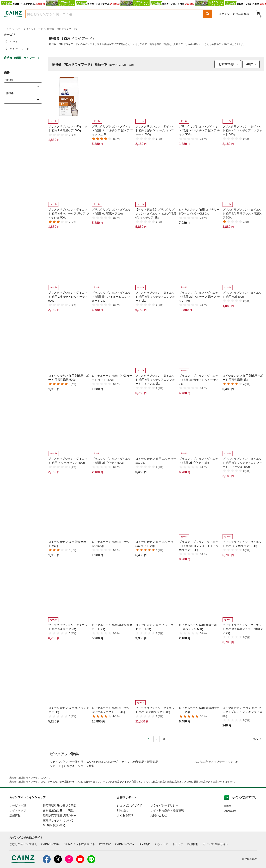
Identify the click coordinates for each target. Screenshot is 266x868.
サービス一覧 (18, 839)
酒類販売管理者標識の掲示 (60, 849)
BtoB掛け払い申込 (54, 859)
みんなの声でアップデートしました (216, 796)
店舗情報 (15, 849)
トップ (8, 29)
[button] (208, 14)
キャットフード (35, 29)
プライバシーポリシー (164, 839)
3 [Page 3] (164, 739)
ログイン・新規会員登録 (234, 14)
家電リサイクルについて (58, 854)
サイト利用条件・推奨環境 (167, 844)
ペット (19, 29)
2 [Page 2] (157, 739)
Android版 (231, 845)
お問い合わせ (159, 849)
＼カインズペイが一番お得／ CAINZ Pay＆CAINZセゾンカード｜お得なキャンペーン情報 (84, 798)
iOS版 (228, 840)
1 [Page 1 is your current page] (149, 739)
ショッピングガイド (129, 839)
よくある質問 (125, 849)
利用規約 (122, 844)
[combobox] (111, 14)
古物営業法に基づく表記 (58, 844)
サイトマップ (18, 844)
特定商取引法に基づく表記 (60, 839)
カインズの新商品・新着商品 (140, 796)
